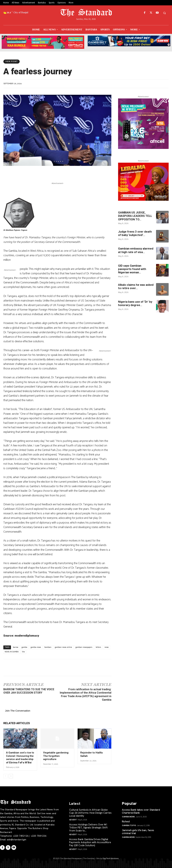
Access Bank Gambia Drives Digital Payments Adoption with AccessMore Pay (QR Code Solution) (90, 842)
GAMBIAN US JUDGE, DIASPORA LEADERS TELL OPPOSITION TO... (135, 216)
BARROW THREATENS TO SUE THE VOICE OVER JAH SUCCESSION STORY (29, 691)
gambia (24, 647)
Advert (73, 820)
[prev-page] (5, 776)
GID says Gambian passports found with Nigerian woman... (132, 269)
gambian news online (63, 647)
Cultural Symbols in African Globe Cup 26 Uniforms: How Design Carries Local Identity (90, 813)
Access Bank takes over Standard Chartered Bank (141, 811)
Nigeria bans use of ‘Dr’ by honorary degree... (135, 303)
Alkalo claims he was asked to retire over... (136, 286)
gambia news (36, 647)
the (23, 652)
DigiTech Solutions (111, 858)
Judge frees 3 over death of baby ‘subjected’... (135, 233)
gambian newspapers (84, 647)
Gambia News (128, 817)
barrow (16, 647)
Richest (126, 822)
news (107, 647)
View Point (12, 62)
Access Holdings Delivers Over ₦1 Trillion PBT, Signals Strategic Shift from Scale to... (88, 828)
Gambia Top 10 (129, 825)
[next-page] (11, 776)
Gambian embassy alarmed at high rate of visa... (136, 250)
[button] (164, 13)
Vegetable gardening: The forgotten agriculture (56, 756)
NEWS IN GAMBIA (12, 652)
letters (98, 647)
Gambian (48, 647)
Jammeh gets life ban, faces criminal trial (138, 832)
